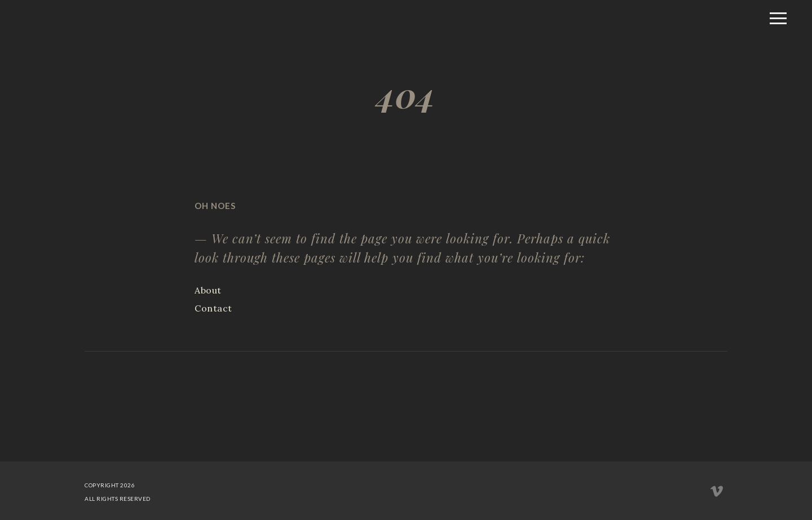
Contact (213, 308)
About (208, 290)
